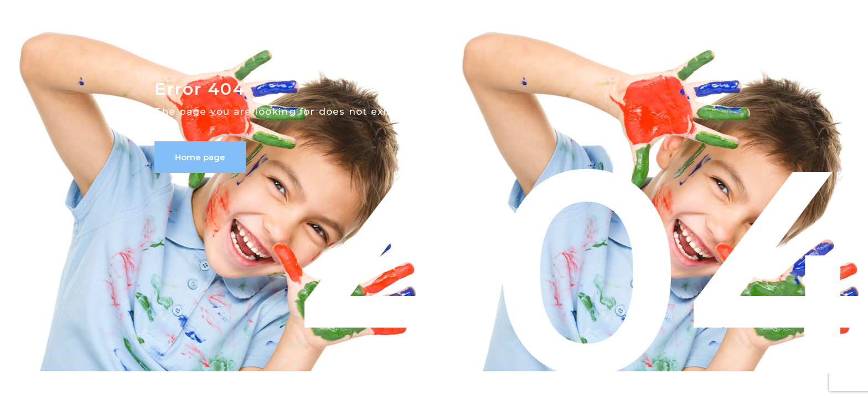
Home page (200, 157)
